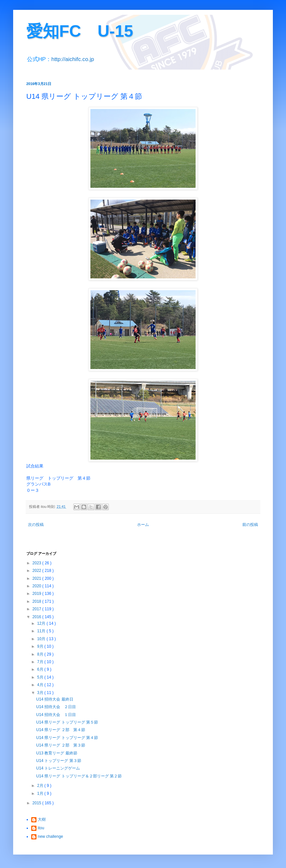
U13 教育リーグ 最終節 (57, 753)
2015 (37, 803)
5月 (41, 677)
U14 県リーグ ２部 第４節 (61, 730)
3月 (41, 693)
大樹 (42, 819)
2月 (41, 786)
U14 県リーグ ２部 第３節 (61, 745)
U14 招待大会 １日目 (56, 715)
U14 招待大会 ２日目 (56, 707)
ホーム (143, 525)
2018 (37, 601)
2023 (37, 563)
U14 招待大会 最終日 (55, 699)
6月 (41, 669)
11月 (42, 631)
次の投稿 (36, 525)
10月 (42, 639)
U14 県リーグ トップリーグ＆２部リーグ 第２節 (79, 776)
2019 (37, 594)
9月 (41, 646)
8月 (41, 654)
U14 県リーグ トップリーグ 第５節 (67, 722)
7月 (41, 662)
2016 (37, 617)
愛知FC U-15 (80, 31)
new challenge (50, 836)
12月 (42, 623)
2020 (37, 586)
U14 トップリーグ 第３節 (59, 761)
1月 (41, 793)
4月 (41, 685)
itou (41, 828)
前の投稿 (250, 525)
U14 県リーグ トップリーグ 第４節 (67, 738)
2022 (37, 571)
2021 (37, 578)
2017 (37, 609)
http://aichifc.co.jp (73, 59)
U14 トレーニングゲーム (58, 768)
